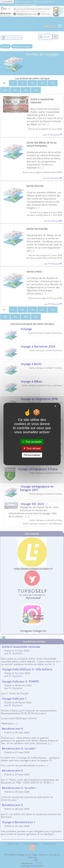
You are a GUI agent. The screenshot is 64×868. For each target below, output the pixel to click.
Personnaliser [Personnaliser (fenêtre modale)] (32, 455)
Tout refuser (32, 448)
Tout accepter (32, 442)
